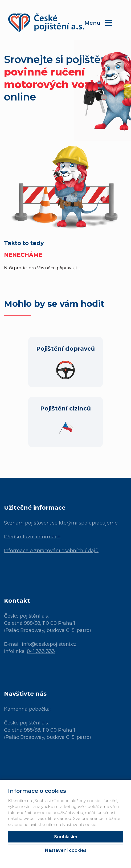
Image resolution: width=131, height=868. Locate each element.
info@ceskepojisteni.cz (49, 644)
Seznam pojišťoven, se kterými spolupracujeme (61, 523)
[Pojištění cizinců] (65, 422)
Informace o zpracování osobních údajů (51, 551)
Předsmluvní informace (32, 537)
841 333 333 (41, 651)
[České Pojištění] (46, 23)
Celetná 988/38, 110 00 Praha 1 (40, 730)
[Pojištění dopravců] (65, 362)
